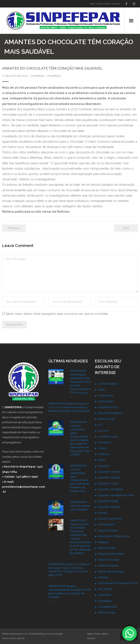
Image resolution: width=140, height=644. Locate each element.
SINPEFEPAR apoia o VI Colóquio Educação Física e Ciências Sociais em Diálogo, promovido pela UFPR (69, 570)
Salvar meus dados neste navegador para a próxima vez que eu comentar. (57, 314)
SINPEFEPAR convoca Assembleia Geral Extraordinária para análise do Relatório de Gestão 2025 (80, 478)
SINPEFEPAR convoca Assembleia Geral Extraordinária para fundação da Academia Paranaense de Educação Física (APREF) (80, 438)
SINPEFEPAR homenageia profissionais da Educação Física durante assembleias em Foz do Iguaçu (80, 382)
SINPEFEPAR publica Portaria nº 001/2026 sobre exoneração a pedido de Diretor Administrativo (69, 407)
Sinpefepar (37, 76)
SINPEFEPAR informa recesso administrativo (80, 506)
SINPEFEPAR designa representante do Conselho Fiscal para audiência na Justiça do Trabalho (70, 592)
